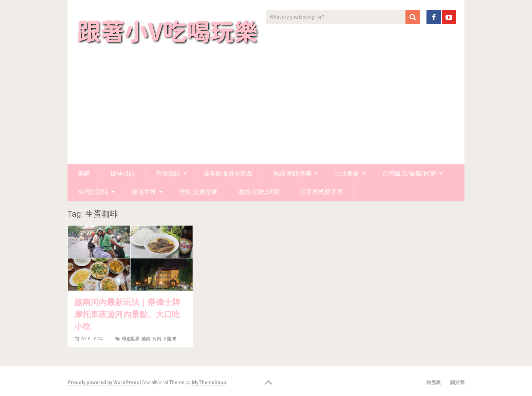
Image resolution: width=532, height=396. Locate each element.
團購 (84, 173)
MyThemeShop (209, 382)
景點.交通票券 (198, 192)
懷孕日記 (123, 173)
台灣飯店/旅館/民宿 (409, 173)
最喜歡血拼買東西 (228, 173)
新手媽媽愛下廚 (322, 192)
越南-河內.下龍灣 (159, 339)
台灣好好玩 (93, 192)
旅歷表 (434, 382)
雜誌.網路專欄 (292, 173)
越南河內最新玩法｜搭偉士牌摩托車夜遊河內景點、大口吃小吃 (127, 314)
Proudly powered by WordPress (103, 382)
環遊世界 (144, 192)
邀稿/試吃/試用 (259, 192)
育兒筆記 (168, 173)
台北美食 (347, 173)
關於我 (457, 382)
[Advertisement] (266, 113)
